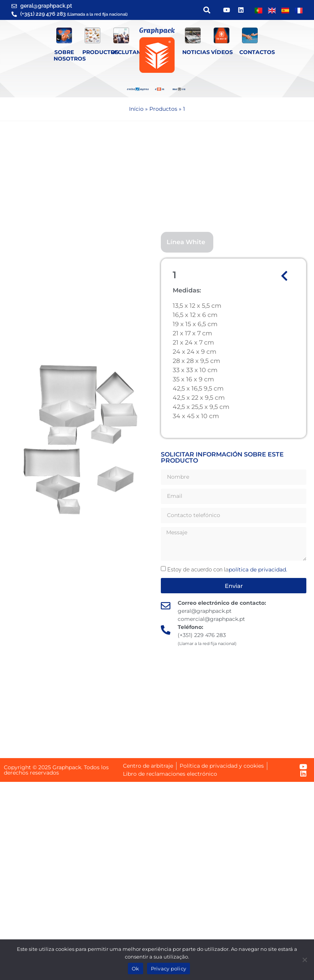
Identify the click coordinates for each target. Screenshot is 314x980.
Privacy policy (169, 969)
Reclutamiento (135, 52)
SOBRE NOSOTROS (70, 55)
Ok (136, 969)
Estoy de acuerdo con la (227, 570)
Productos (101, 52)
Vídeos (222, 52)
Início (136, 109)
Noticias (196, 52)
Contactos (257, 52)
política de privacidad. (258, 570)
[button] (207, 10)
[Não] (304, 960)
